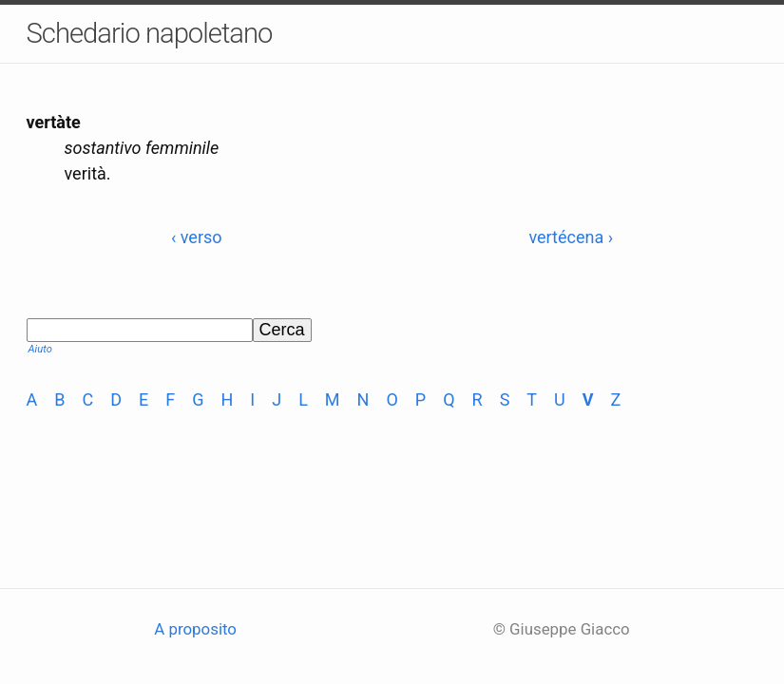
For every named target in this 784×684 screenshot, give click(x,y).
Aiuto (40, 349)
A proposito (195, 629)
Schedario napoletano (150, 33)
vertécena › (571, 237)
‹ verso (197, 237)
